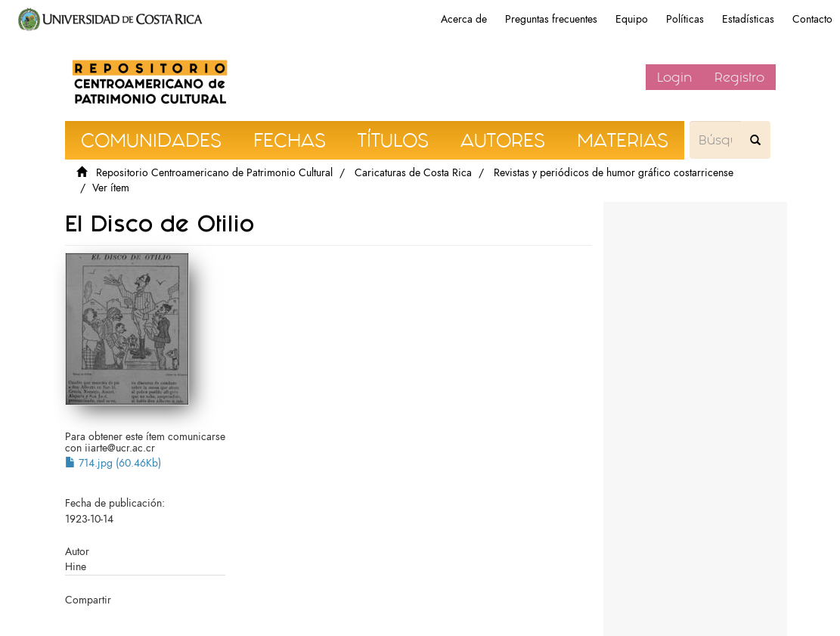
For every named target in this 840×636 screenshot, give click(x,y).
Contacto (812, 19)
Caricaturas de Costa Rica (413, 173)
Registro (739, 77)
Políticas (685, 19)
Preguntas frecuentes (551, 19)
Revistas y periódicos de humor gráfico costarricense (614, 173)
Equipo (632, 19)
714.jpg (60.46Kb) (113, 463)
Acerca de (464, 19)
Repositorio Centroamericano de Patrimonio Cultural (214, 173)
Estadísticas (748, 19)
